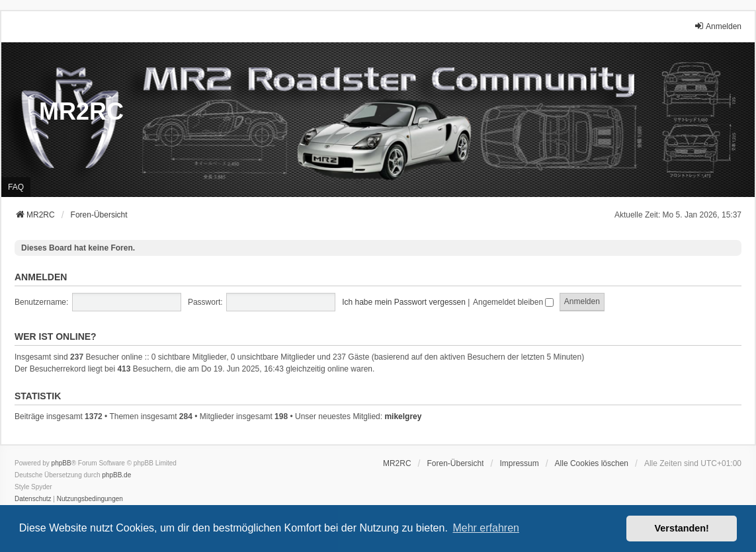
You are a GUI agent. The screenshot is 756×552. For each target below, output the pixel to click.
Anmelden (41, 277)
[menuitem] (519, 463)
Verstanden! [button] (682, 528)
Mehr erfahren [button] (486, 528)
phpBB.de (116, 475)
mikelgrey (403, 416)
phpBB (62, 463)
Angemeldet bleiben (513, 302)
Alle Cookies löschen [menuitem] (592, 463)
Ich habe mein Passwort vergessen (404, 302)
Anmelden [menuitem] (718, 26)
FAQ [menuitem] (16, 187)
